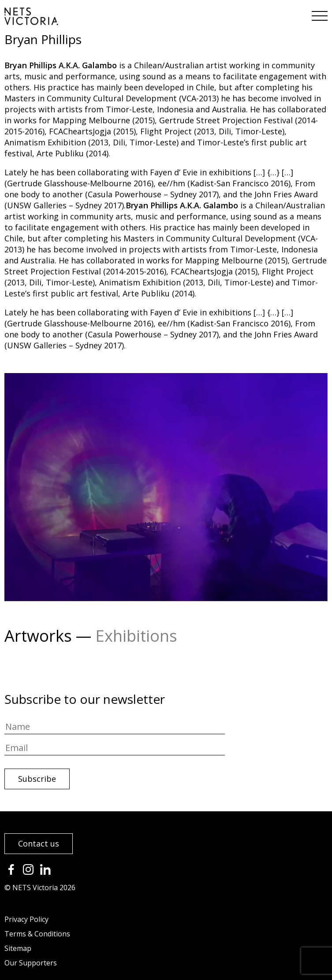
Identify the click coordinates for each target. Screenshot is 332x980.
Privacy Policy (26, 919)
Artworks (38, 636)
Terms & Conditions (37, 934)
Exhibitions (136, 636)
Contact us (39, 843)
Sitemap (18, 948)
